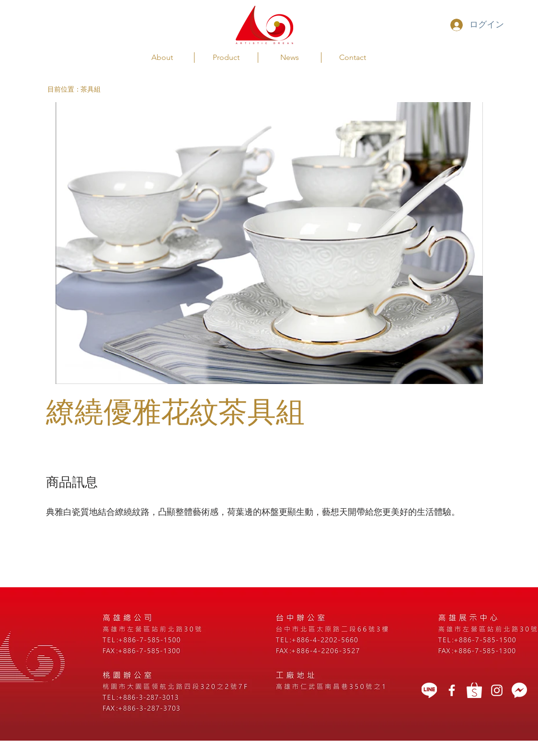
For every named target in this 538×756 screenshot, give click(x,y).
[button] (64, 89)
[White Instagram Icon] (497, 690)
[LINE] (429, 690)
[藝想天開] (452, 690)
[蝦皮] (474, 690)
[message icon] (519, 690)
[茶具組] (99, 89)
